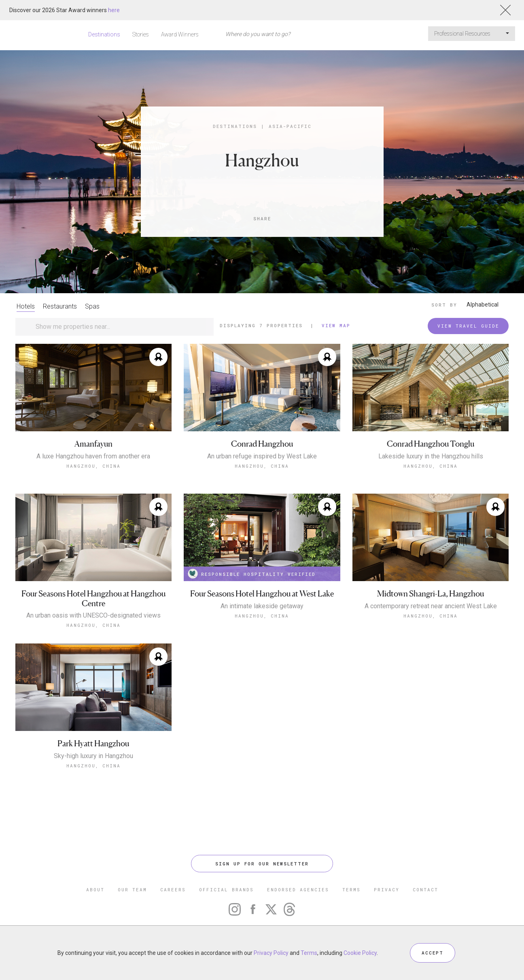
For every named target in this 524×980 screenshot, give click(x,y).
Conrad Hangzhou (262, 444)
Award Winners (180, 34)
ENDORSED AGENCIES (298, 889)
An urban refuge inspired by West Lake (262, 456)
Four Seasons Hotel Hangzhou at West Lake (262, 594)
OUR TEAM (132, 889)
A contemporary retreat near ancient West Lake (431, 606)
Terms (309, 953)
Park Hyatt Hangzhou (93, 744)
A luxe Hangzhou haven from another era (93, 456)
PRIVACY (387, 889)
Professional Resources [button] (472, 34)
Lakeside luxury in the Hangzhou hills (431, 456)
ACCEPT (433, 953)
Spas (92, 306)
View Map (336, 325)
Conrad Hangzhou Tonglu (431, 444)
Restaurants (60, 306)
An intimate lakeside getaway (262, 606)
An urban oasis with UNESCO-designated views (93, 616)
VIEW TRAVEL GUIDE (468, 326)
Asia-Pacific (290, 126)
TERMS (351, 889)
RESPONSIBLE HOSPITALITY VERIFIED (252, 574)
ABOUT (95, 889)
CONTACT (425, 889)
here (114, 10)
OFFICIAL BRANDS (226, 889)
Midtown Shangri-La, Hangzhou (431, 594)
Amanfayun (93, 444)
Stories (141, 34)
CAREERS (173, 889)
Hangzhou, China (93, 466)
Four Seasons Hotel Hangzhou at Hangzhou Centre (93, 599)
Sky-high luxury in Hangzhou (93, 756)
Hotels (26, 306)
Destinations (104, 34)
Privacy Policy (271, 953)
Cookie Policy (360, 953)
